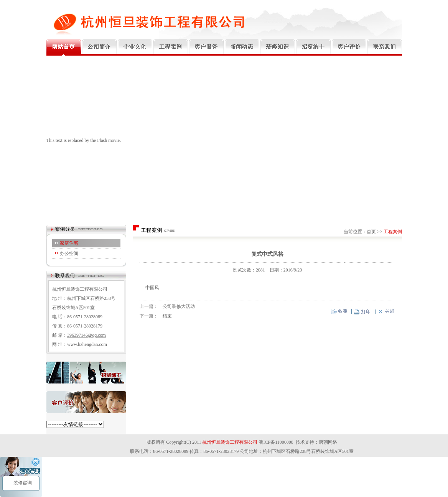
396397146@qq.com (86, 335)
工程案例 (393, 232)
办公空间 (69, 253)
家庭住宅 (69, 243)
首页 (371, 232)
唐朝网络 (328, 442)
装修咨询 (22, 483)
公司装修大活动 (179, 306)
